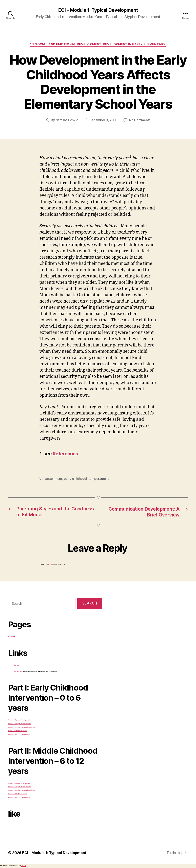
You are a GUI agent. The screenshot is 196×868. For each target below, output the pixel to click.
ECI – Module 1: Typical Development (55, 853)
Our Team (17, 665)
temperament (99, 479)
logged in (50, 564)
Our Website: (18, 671)
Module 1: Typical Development (19, 720)
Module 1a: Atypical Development (20, 723)
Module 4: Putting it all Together (19, 734)
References (66, 454)
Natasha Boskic (67, 120)
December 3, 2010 (104, 120)
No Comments (140, 120)
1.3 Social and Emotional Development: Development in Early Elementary (98, 45)
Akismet (24, 865)
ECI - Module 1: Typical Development (98, 10)
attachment (54, 479)
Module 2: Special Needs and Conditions (22, 727)
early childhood (75, 479)
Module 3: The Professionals (18, 730)
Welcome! (12, 636)
